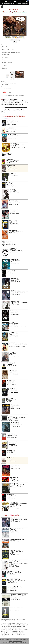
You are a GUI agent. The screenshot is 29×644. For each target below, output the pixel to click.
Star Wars (10, 50)
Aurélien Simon (10, 123)
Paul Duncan (11, 589)
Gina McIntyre (14, 192)
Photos (4, 46)
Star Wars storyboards (15, 539)
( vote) (7, 93)
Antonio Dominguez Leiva (12, 161)
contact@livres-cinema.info (15, 641)
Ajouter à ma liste (15, 40)
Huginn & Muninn (7, 62)
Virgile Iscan (14, 280)
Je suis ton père (14, 550)
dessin (19, 53)
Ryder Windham (14, 251)
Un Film (4, 50)
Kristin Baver (14, 146)
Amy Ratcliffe (12, 203)
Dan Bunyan (21, 487)
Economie (10, 402)
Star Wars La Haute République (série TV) (18, 148)
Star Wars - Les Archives (17, 595)
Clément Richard (14, 565)
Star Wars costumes (15, 608)
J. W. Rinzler (14, 531)
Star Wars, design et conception (17, 561)
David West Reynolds (16, 506)
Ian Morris (19, 486)
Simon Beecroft (12, 444)
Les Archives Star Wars (13, 587)
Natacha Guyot (11, 436)
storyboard (6, 54)
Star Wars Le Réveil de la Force (21, 326)
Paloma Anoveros (14, 487)
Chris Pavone (10, 185)
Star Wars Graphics (12, 571)
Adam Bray (20, 251)
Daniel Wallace (13, 233)
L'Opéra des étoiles (12, 579)
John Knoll (13, 479)
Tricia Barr (13, 212)
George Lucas (6, 53)
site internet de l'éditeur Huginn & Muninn (16, 107)
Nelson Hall (12, 507)
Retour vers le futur (21, 346)
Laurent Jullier (11, 383)
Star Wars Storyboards (16, 529)
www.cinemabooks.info (21, 642)
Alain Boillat (9, 400)
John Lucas (10, 364)
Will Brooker (10, 167)
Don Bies (22, 506)
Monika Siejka (10, 243)
